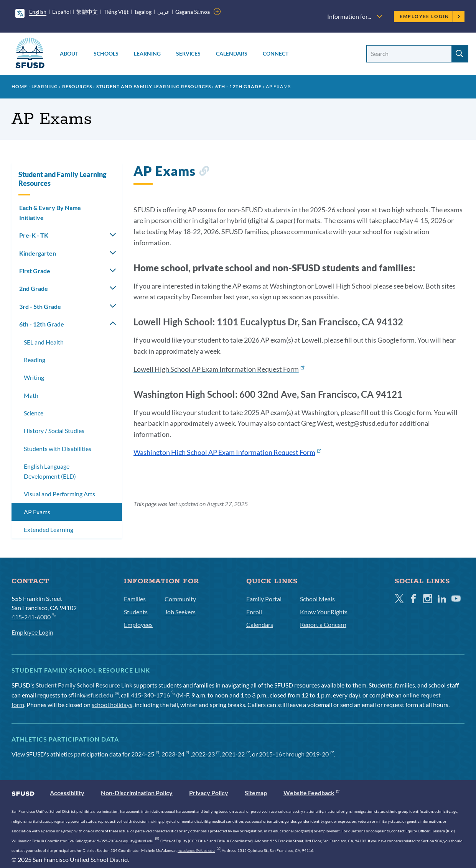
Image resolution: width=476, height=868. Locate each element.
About (69, 53)
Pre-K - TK (34, 235)
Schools (106, 53)
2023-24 (175, 754)
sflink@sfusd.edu (93, 695)
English (38, 12)
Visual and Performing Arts (59, 494)
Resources (77, 86)
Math (31, 395)
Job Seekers (180, 612)
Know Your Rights (324, 612)
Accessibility (67, 793)
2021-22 (236, 754)
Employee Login (430, 16)
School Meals (317, 599)
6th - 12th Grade (238, 86)
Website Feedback (311, 793)
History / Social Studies (54, 431)
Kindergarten (38, 253)
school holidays (112, 705)
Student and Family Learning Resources (154, 86)
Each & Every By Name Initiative (50, 212)
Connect (276, 53)
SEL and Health (44, 342)
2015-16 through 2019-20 (296, 754)
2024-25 (145, 754)
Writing (34, 377)
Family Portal (264, 599)
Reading (35, 360)
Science (34, 413)
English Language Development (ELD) (50, 471)
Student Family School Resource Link (84, 685)
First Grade (35, 271)
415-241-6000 (34, 616)
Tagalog (143, 12)
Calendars (232, 53)
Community (180, 599)
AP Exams (37, 512)
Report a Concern (323, 624)
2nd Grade (34, 288)
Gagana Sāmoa (193, 12)
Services (188, 53)
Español (62, 12)
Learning (147, 53)
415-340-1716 (153, 695)
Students (136, 612)
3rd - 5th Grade (40, 306)
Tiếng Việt (116, 12)
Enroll (254, 612)
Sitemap (256, 793)
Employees (138, 624)
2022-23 (206, 754)
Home (19, 86)
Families (135, 599)
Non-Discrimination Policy (137, 793)
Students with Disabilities (58, 449)
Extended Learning (49, 529)
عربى (163, 12)
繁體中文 (87, 12)
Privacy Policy (209, 793)
